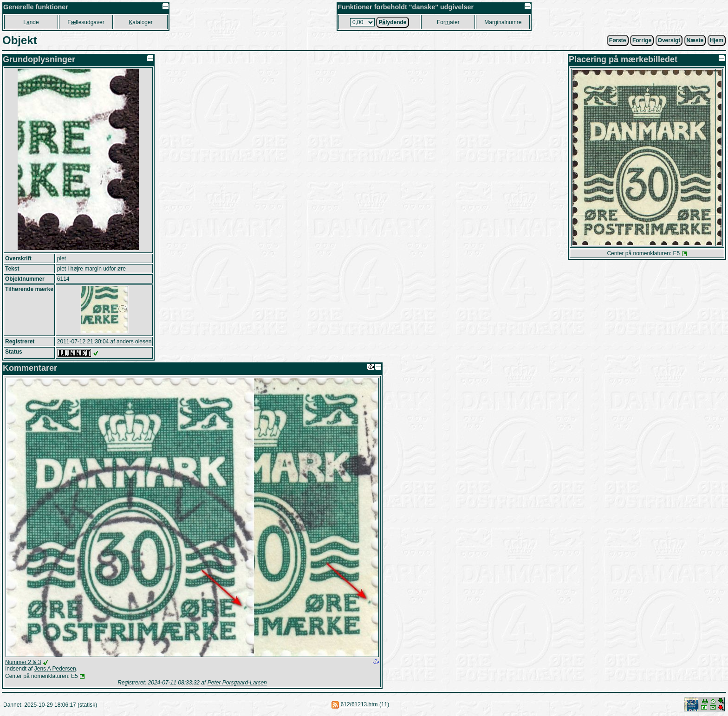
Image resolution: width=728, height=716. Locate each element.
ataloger (140, 22)
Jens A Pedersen (55, 669)
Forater (448, 22)
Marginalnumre (503, 22)
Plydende (392, 22)
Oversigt (669, 40)
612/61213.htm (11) (365, 704)
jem (717, 40)
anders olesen (134, 342)
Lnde (31, 22)
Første (618, 40)
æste (695, 40)
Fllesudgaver (86, 22)
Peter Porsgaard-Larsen (237, 683)
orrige (642, 40)
